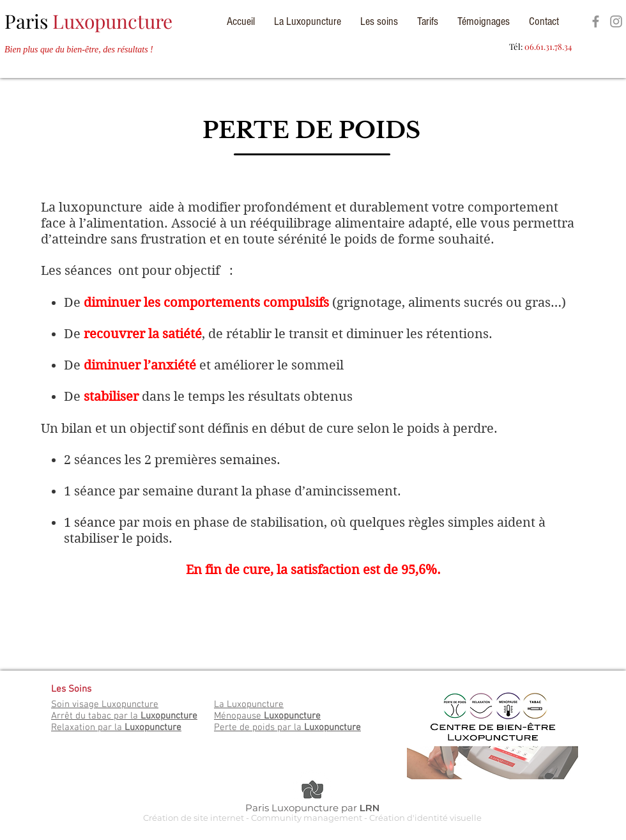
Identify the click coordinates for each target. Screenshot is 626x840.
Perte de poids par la (287, 727)
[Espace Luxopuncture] (596, 21)
